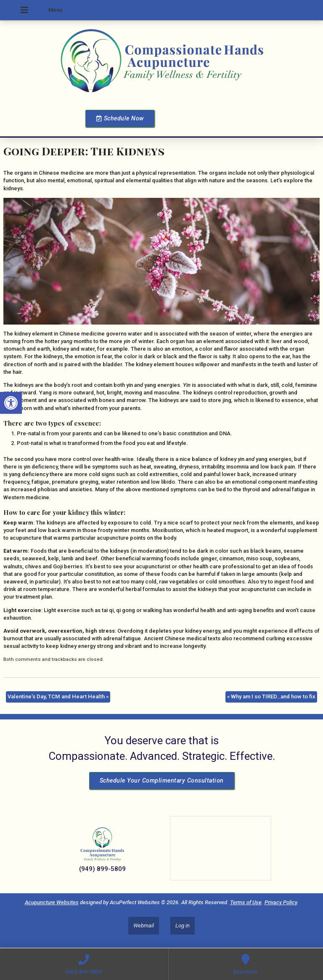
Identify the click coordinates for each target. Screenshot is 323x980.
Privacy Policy (281, 902)
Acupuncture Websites (52, 902)
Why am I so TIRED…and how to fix (271, 696)
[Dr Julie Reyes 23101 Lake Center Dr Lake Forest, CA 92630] (221, 848)
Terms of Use (246, 902)
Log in (183, 925)
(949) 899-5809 (102, 869)
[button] (11, 403)
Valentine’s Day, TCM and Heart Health (58, 696)
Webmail (144, 925)
